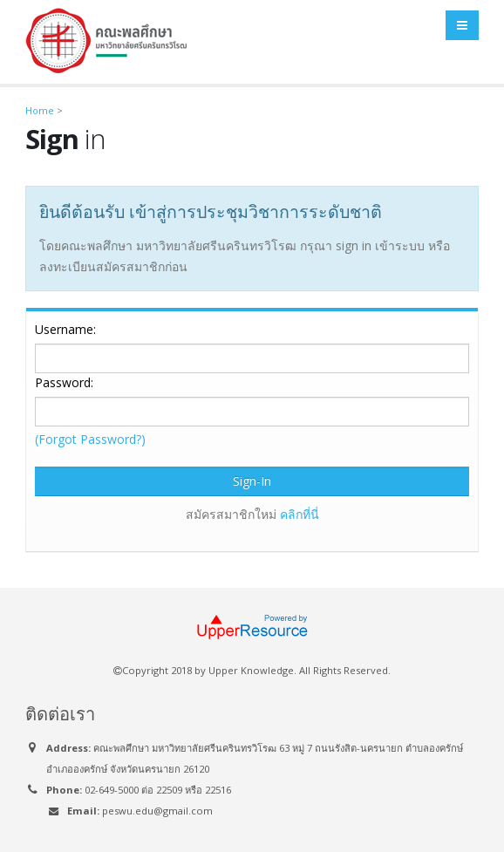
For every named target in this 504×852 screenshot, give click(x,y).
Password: (64, 382)
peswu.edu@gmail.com (157, 811)
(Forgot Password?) (90, 439)
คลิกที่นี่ (300, 514)
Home (40, 110)
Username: (65, 329)
